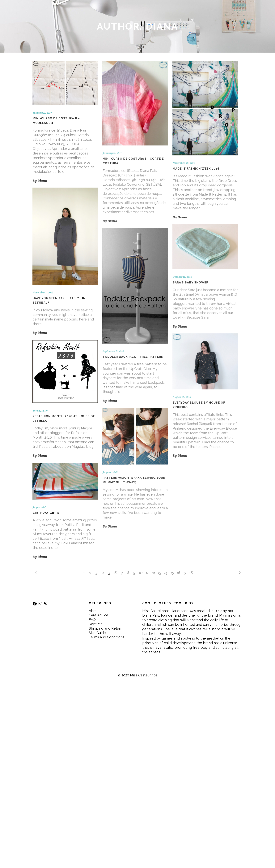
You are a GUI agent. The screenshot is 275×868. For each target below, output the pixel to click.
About (94, 611)
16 (178, 573)
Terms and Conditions (107, 637)
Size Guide (97, 633)
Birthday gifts (46, 513)
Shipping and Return (106, 628)
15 (172, 573)
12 (153, 573)
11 (147, 573)
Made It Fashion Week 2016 (196, 169)
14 (166, 573)
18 (191, 573)
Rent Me (96, 624)
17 (185, 573)
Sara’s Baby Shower (190, 283)
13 (160, 573)
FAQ (92, 620)
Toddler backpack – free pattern (133, 357)
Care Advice (99, 615)
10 (141, 573)
